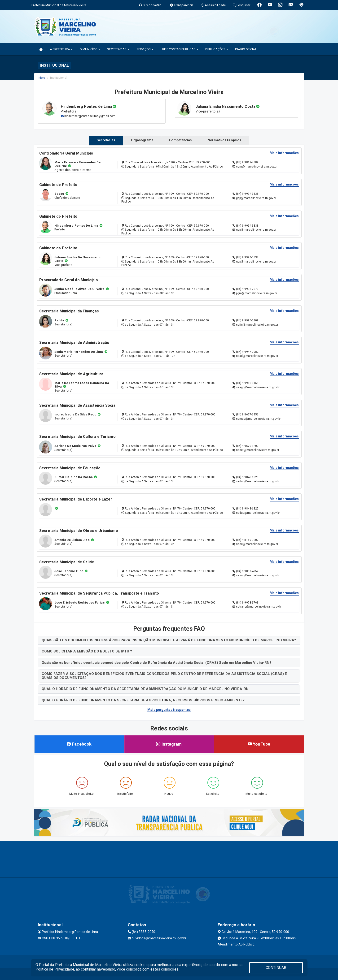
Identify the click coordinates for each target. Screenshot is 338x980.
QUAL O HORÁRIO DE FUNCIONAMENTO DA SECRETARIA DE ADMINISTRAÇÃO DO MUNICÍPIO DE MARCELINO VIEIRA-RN (145, 689)
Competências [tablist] (183, 140)
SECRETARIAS (118, 49)
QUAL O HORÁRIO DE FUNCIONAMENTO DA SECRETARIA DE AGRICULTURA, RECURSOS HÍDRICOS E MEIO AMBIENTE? (143, 700)
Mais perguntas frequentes (169, 710)
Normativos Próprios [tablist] (231, 140)
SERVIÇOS (145, 49)
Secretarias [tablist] (100, 140)
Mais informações (284, 153)
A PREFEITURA (61, 49)
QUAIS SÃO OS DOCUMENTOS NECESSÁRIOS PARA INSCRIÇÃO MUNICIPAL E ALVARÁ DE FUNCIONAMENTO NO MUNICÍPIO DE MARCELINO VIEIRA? (169, 640)
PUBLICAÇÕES (217, 49)
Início (42, 78)
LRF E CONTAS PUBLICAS (179, 49)
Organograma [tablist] (140, 140)
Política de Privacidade (55, 969)
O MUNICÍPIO (90, 49)
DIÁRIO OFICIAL (246, 49)
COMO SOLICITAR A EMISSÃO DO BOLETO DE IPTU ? (87, 651)
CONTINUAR (276, 968)
